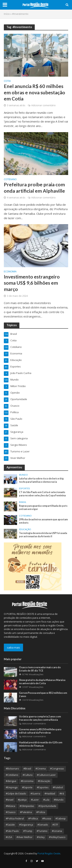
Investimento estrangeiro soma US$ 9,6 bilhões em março (32, 283)
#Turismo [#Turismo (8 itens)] (42, 831)
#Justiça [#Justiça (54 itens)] (22, 800)
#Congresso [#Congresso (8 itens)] (57, 769)
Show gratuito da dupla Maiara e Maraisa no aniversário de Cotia (42, 682)
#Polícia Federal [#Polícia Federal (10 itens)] (15, 819)
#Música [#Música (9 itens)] (10, 806)
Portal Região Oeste (49, 853)
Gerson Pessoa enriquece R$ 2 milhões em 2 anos (43, 695)
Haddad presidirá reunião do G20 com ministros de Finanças (41, 744)
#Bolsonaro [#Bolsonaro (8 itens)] (12, 769)
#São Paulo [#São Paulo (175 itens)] (12, 831)
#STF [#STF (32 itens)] (55, 825)
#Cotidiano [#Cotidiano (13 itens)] (12, 775)
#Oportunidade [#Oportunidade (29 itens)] (47, 806)
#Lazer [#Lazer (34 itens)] (35, 800)
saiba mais (13, 647)
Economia (10, 272)
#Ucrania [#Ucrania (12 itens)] (57, 831)
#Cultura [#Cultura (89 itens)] (28, 775)
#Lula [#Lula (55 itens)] (46, 800)
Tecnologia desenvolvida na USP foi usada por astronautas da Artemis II (43, 535)
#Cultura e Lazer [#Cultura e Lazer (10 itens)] (46, 775)
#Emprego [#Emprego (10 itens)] (12, 787)
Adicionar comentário (43, 105)
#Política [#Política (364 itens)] (33, 819)
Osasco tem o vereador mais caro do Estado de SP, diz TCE (40, 669)
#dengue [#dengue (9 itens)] (11, 781)
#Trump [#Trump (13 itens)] (28, 831)
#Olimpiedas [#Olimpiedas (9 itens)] (27, 806)
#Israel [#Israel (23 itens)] (10, 800)
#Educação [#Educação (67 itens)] (44, 781)
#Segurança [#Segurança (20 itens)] (26, 825)
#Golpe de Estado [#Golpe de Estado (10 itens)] (16, 794)
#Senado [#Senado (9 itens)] (43, 825)
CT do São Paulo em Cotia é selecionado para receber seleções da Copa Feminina (42, 494)
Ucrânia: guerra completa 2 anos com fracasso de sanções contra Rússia (40, 718)
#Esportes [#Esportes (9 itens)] (43, 787)
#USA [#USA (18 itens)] (9, 837)
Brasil (23, 502)
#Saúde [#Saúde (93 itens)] (10, 825)
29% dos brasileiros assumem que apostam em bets (43, 521)
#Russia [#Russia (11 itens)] (47, 819)
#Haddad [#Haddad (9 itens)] (50, 794)
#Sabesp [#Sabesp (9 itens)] (61, 819)
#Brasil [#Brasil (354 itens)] (27, 769)
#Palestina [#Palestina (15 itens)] (26, 812)
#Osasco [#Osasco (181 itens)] (11, 812)
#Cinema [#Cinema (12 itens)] (41, 769)
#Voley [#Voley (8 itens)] (41, 837)
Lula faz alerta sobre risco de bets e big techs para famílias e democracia (41, 480)
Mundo (23, 475)
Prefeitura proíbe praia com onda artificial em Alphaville (34, 187)
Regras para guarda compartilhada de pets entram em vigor (43, 507)
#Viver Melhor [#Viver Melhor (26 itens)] (24, 837)
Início (7, 14)
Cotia (7, 81)
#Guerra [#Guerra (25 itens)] (35, 794)
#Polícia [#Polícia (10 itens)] (41, 812)
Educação (25, 529)
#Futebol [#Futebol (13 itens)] (58, 787)
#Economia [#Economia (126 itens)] (27, 781)
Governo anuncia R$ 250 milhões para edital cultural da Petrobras (40, 731)
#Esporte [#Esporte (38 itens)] (27, 787)
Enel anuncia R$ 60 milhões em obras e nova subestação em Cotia (34, 92)
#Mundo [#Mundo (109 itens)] (59, 800)
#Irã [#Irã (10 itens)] (62, 794)
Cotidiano (10, 180)
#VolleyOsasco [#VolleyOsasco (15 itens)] (57, 837)
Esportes (24, 488)
